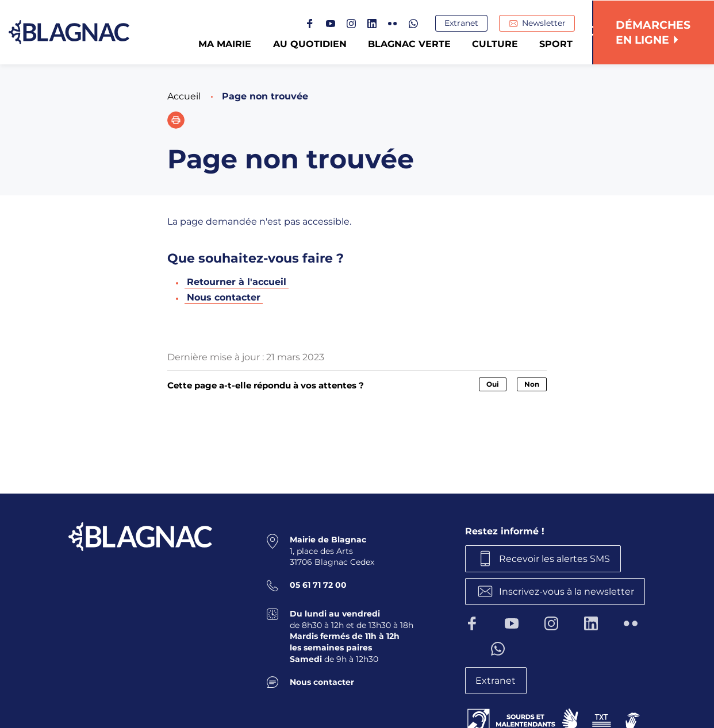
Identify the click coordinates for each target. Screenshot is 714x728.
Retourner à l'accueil (237, 282)
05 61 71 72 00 (318, 585)
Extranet (462, 24)
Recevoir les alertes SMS (556, 558)
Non (532, 384)
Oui (493, 384)
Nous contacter (224, 297)
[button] (176, 120)
